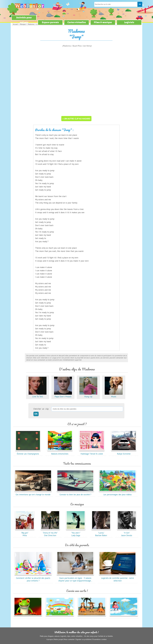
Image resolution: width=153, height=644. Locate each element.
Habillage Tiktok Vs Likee (92, 452)
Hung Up (88, 395)
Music (114, 395)
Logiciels (129, 22)
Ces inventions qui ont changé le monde (33, 493)
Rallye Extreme (124, 452)
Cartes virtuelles (77, 22)
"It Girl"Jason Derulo (127, 533)
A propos (50, 639)
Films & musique (103, 22)
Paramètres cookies (100, 639)
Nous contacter (69, 639)
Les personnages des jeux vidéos (117, 493)
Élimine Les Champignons (28, 452)
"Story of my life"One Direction (50, 533)
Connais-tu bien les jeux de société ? (75, 493)
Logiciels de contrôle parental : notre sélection (117, 578)
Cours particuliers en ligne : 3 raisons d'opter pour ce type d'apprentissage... (75, 578)
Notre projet (58, 639)
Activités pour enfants (24, 20)
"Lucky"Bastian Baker (101, 533)
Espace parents (50, 22)
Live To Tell (38, 395)
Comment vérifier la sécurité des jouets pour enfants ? (33, 578)
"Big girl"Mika (25, 533)
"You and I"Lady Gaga (76, 533)
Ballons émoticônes (60, 452)
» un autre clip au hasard (76, 119)
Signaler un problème (84, 639)
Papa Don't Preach (63, 395)
